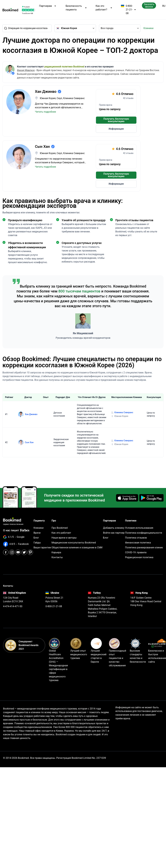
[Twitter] (24, 552)
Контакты (57, 557)
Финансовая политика (138, 543)
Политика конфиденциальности (144, 533)
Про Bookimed (60, 528)
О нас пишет (16, 530)
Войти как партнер (114, 533)
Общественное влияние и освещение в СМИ (77, 548)
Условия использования (139, 528)
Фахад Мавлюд (26, 70)
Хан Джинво (31, 414)
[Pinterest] (30, 552)
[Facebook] (6, 552)
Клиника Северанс (124, 412)
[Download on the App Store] (127, 498)
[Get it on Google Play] (151, 498)
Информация (116, 129)
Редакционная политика (139, 557)
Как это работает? (104, 8)
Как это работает (61, 533)
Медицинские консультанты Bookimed (74, 543)
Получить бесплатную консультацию (116, 120)
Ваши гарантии (42, 548)
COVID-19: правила (136, 552)
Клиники (148, 28)
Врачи (37, 533)
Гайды (37, 543)
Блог (36, 538)
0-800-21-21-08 (128, 10)
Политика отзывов (136, 538)
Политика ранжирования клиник (144, 548)
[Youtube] (18, 552)
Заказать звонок (149, 5)
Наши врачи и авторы (64, 538)
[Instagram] (12, 552)
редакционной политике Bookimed (64, 67)
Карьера (56, 552)
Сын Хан (29, 442)
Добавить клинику (114, 528)
